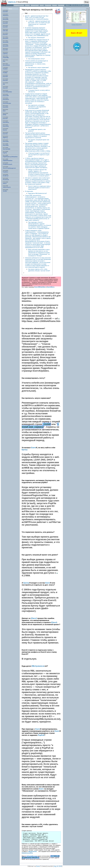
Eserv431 (5, 35)
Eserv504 (5, 12)
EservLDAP (6, 96)
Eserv (48, 10)
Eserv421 (5, 134)
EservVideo (6, 141)
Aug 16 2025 (58, 866)
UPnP (40, 308)
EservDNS (5, 107)
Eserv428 (5, 77)
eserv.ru (12, 2)
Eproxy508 (6, 19)
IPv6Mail (5, 73)
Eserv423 (5, 88)
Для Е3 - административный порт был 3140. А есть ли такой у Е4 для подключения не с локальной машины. (37, 17)
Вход (87, 2)
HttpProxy (5, 138)
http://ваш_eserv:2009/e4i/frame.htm (41, 321)
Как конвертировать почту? (36, 59)
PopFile (52, 503)
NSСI (4, 111)
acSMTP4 (27, 405)
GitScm (5, 183)
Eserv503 (5, 23)
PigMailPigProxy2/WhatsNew (10, 157)
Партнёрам (61, 5)
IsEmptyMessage (32, 856)
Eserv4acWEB (7, 149)
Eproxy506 (6, 42)
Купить (42, 5)
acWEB (26, 468)
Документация (35, 5)
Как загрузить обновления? (36, 38)
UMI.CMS (5, 31)
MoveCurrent (33, 851)
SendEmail (6, 176)
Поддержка (48, 5)
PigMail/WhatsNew (8, 161)
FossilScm (5, 172)
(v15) (87, 5)
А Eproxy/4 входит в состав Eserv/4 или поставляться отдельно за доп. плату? (39, 155)
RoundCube (6, 180)
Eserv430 (5, 50)
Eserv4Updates (41, 371)
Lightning (5, 54)
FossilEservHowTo (7, 164)
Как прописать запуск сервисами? (38, 68)
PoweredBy (6, 57)
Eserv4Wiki (6, 145)
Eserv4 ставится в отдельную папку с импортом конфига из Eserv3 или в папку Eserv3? (39, 188)
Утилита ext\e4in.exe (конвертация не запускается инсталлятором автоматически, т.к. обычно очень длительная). (36, 63)
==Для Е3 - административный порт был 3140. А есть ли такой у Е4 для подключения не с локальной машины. (39, 23)
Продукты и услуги (19, 5)
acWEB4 (32, 333)
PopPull (5, 153)
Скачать (27, 5)
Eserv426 (5, 80)
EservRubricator (7, 103)
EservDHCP (6, 99)
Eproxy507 (6, 38)
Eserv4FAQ (6, 126)
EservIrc (5, 130)
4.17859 (26, 576)
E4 (53, 706)
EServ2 (34, 618)
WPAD (5, 115)
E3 (53, 506)
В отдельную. (29, 191)
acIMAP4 (39, 405)
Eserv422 (5, 119)
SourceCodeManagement (9, 168)
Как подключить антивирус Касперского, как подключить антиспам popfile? (37, 107)
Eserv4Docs (6, 122)
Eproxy (25, 450)
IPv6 (4, 61)
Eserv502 (5, 27)
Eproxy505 (6, 46)
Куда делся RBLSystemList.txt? (37, 193)
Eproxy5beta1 (6, 65)
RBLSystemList (38, 666)
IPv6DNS (5, 69)
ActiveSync (6, 15)
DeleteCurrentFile (27, 853)
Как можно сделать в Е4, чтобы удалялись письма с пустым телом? (39, 270)
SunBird (5, 191)
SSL (4, 84)
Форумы (55, 5)
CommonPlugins (31, 495)
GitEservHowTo (7, 187)
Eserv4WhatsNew (7, 92)
